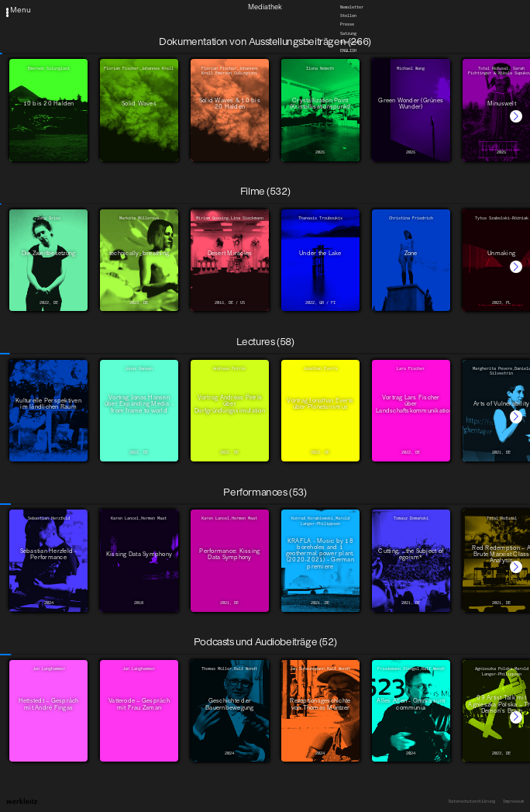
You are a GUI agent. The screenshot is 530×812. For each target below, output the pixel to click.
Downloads (351, 42)
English (348, 51)
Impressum (513, 801)
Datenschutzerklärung (472, 801)
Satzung (348, 33)
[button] (516, 116)
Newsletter (352, 7)
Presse (347, 25)
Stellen (348, 16)
